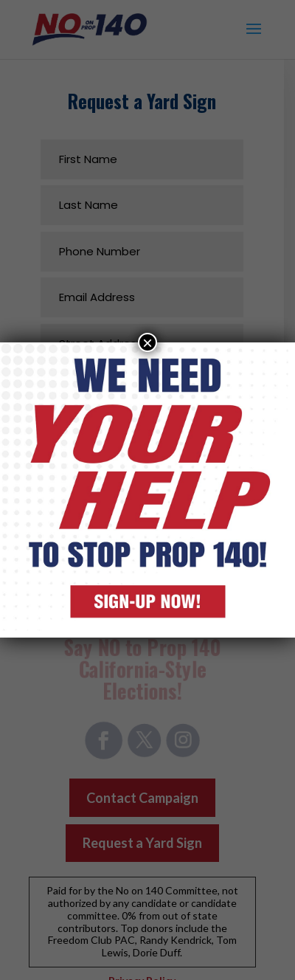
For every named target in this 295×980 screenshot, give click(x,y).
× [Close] (147, 342)
